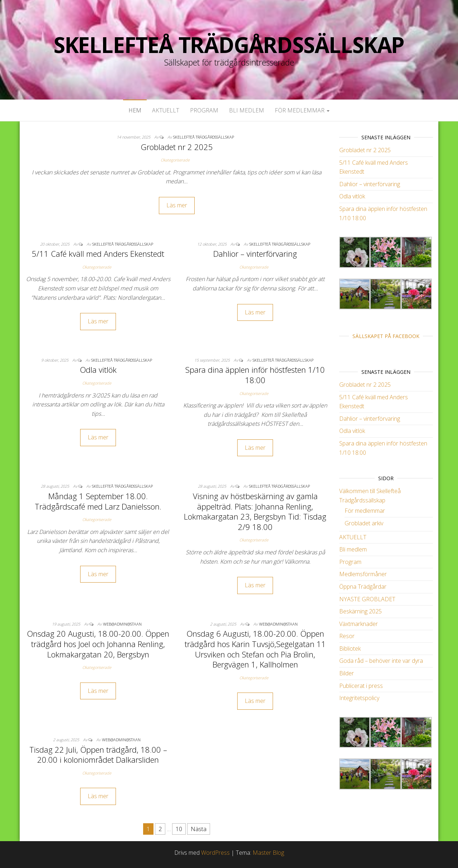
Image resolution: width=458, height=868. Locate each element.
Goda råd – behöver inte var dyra (381, 661)
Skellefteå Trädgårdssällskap (229, 45)
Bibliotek (350, 648)
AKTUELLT (166, 110)
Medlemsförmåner (363, 574)
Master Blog (268, 853)
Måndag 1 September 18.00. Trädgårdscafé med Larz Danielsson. (98, 501)
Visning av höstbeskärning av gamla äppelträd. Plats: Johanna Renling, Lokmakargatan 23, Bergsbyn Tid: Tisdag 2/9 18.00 (255, 511)
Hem (135, 110)
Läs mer (177, 205)
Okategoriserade (175, 160)
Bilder (347, 673)
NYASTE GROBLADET (367, 599)
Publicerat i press (361, 686)
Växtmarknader (359, 624)
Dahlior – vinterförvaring (255, 254)
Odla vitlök (98, 370)
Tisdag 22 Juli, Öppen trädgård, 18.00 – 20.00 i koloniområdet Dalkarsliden (98, 755)
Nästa (199, 829)
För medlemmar (302, 110)
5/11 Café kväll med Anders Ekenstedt (98, 254)
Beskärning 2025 (360, 611)
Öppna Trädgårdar (363, 587)
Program (204, 110)
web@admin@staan (122, 624)
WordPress (215, 853)
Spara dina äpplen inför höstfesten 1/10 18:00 (255, 375)
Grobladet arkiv (364, 523)
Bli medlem (247, 110)
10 (179, 829)
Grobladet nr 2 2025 (177, 147)
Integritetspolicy (359, 698)
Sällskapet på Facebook (386, 336)
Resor (347, 636)
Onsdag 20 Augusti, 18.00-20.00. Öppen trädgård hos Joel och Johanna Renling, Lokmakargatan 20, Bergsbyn (98, 644)
